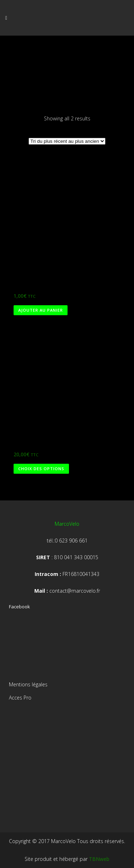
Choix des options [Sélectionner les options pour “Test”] (41, 469)
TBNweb (99, 859)
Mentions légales (28, 684)
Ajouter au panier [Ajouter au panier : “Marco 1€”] (41, 310)
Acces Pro (20, 698)
